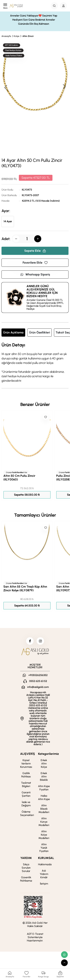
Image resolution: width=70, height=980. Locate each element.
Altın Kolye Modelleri (44, 835)
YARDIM (26, 858)
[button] (64, 87)
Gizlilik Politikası (26, 775)
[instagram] (40, 641)
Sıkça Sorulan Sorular (26, 868)
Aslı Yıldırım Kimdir (44, 874)
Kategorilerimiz (48, 754)
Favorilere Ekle (35, 263)
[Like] (46, 417)
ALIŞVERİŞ (28, 754)
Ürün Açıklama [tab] (13, 332)
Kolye (17, 36)
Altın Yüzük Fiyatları (44, 848)
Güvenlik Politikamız (26, 879)
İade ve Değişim (26, 804)
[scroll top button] (64, 963)
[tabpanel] (35, 363)
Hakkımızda (45, 864)
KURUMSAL (46, 858)
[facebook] (30, 641)
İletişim (44, 884)
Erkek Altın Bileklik (44, 777)
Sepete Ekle (35, 251)
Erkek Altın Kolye (44, 764)
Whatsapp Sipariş (35, 274)
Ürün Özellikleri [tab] (40, 332)
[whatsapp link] (64, 955)
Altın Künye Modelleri (44, 822)
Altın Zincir (28, 36)
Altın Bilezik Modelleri (44, 809)
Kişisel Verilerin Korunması (26, 764)
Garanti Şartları (26, 794)
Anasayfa (6, 36)
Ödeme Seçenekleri (27, 813)
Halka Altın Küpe (44, 798)
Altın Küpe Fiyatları (44, 788)
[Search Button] (54, 6)
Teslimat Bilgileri (26, 785)
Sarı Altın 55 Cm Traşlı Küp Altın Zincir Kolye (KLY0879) (25, 588)
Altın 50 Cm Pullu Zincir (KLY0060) (19, 478)
